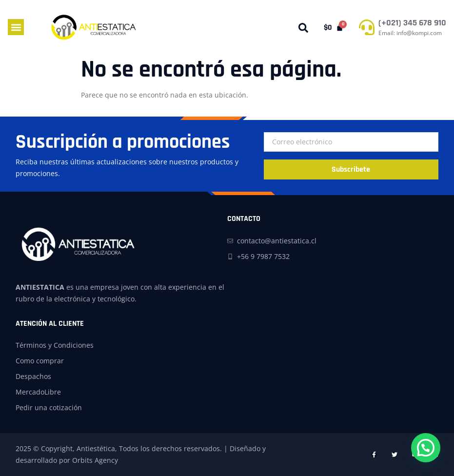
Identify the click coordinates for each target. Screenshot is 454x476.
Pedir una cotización (49, 407)
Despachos (33, 376)
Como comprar (40, 361)
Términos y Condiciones (55, 345)
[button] (16, 27)
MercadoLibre (38, 392)
